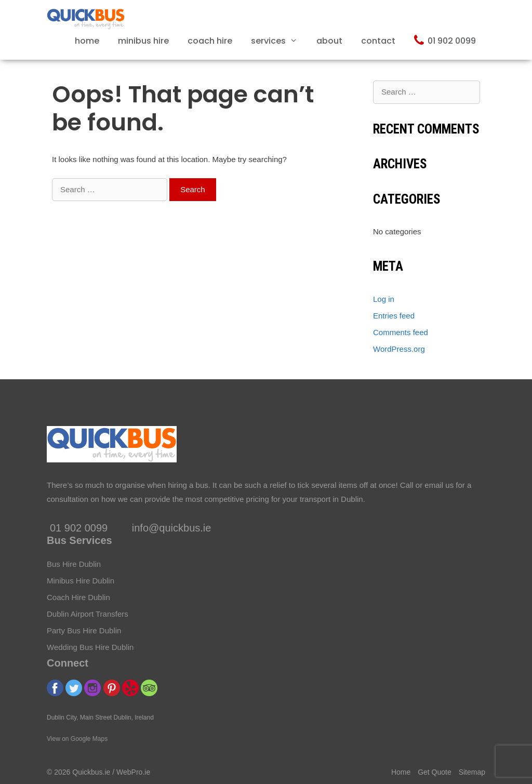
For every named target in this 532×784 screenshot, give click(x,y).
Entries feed (394, 316)
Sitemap (472, 772)
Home (87, 41)
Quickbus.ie (91, 772)
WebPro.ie (133, 772)
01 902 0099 (445, 40)
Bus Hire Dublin (74, 564)
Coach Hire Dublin (78, 597)
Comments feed (401, 332)
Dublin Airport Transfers (88, 614)
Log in (384, 299)
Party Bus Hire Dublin (84, 630)
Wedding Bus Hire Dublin (90, 647)
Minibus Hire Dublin (81, 581)
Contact (378, 41)
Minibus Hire (143, 41)
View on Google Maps (77, 739)
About (329, 41)
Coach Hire (210, 41)
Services (279, 41)
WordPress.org (399, 349)
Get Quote (435, 772)
